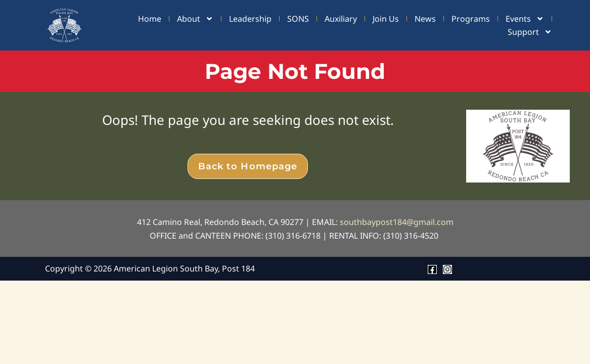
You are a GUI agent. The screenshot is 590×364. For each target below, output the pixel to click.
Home (150, 19)
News (425, 19)
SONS (298, 19)
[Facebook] (432, 269)
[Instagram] (447, 269)
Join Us (386, 19)
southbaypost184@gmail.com (397, 222)
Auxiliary (341, 19)
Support (530, 32)
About (195, 19)
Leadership (250, 19)
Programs (471, 19)
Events (525, 19)
